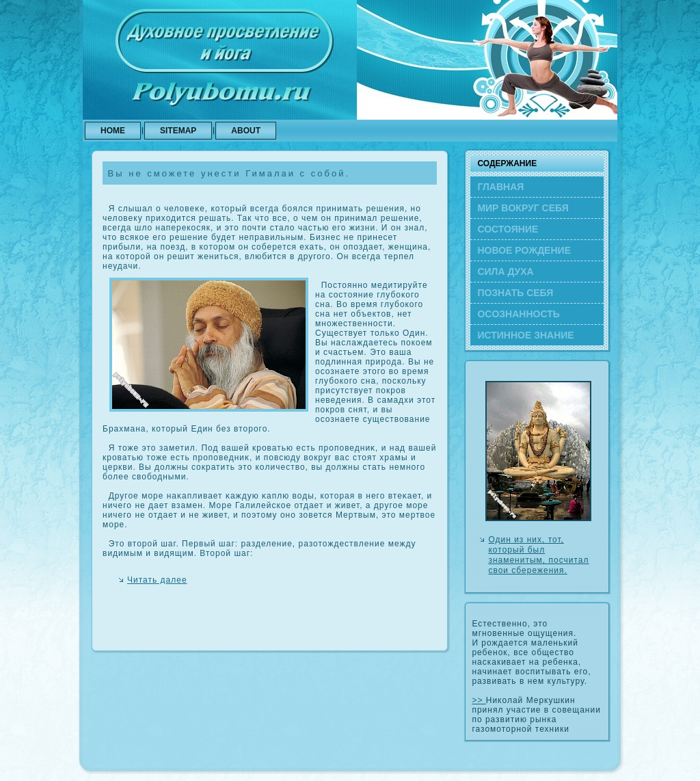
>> (479, 700)
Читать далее (157, 580)
